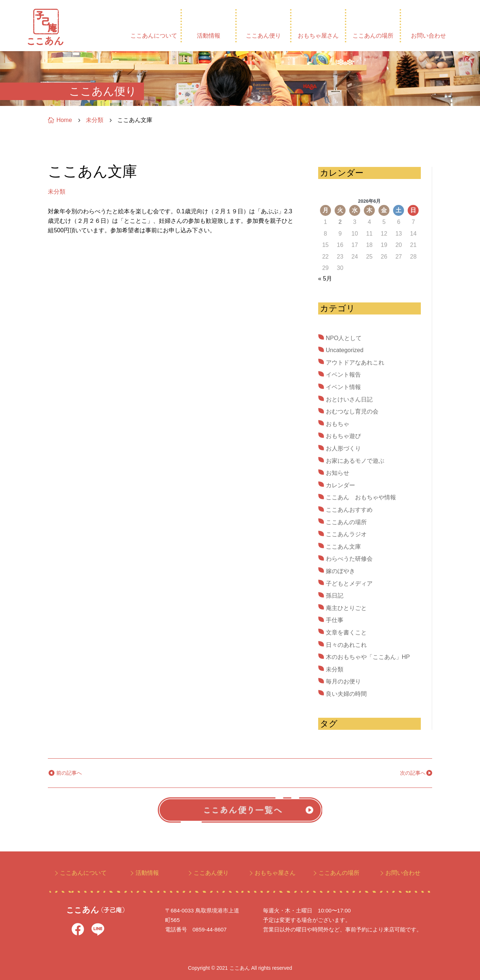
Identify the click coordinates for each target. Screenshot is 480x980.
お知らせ (338, 473)
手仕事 (335, 620)
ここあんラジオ (346, 534)
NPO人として (344, 338)
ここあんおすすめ (349, 510)
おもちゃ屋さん (318, 36)
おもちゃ (338, 424)
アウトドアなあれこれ (355, 363)
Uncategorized (345, 350)
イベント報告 (343, 375)
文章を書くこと (346, 632)
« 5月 (325, 279)
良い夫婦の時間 (346, 694)
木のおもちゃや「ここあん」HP (368, 657)
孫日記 (335, 596)
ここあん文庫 (343, 547)
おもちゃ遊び (343, 436)
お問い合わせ (428, 36)
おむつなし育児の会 (352, 411)
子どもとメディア (349, 584)
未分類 (57, 192)
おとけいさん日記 (349, 399)
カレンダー (340, 485)
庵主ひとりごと (346, 608)
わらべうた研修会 (349, 559)
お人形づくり (343, 448)
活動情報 (209, 36)
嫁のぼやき (340, 571)
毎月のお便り (343, 681)
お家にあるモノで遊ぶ (355, 461)
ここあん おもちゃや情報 (361, 497)
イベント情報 (343, 387)
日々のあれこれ (346, 645)
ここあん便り (263, 36)
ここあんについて (154, 36)
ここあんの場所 (373, 36)
